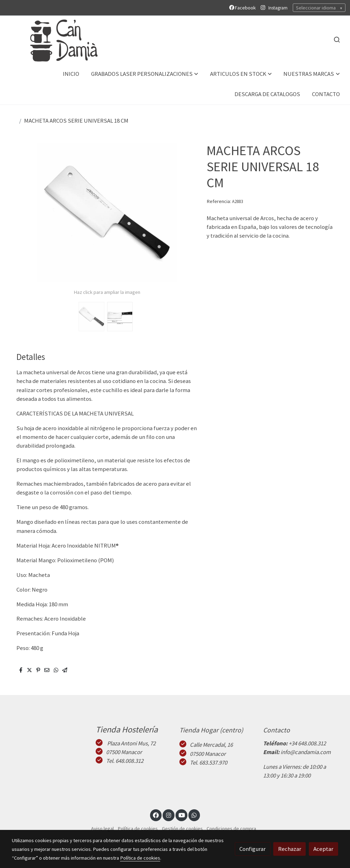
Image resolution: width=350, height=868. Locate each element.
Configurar (252, 849)
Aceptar (323, 849)
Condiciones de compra (231, 829)
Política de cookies (138, 829)
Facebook (244, 8)
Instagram (278, 8)
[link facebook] (156, 815)
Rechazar (290, 849)
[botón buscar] (337, 39)
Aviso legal (102, 829)
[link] (56, 40)
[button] (145, 74)
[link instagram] (169, 815)
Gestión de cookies (182, 829)
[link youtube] (182, 815)
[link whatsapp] (194, 815)
